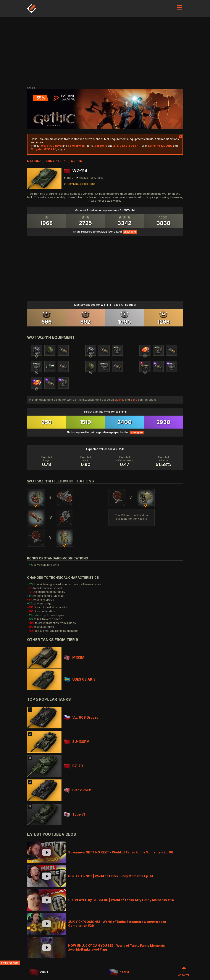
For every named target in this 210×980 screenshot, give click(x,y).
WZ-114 (76, 161)
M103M (74, 658)
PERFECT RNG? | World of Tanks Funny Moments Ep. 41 (111, 876)
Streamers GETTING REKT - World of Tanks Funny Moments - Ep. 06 (121, 852)
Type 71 (74, 814)
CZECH (119, 973)
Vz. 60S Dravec (81, 717)
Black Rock (77, 790)
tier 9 (63, 161)
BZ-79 (73, 766)
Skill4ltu (120, 400)
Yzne (134, 400)
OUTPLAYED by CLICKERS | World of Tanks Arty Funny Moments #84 (121, 900)
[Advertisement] (105, 52)
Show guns (130, 232)
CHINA (39, 973)
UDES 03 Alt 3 (80, 679)
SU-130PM (77, 742)
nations (34, 161)
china (50, 161)
